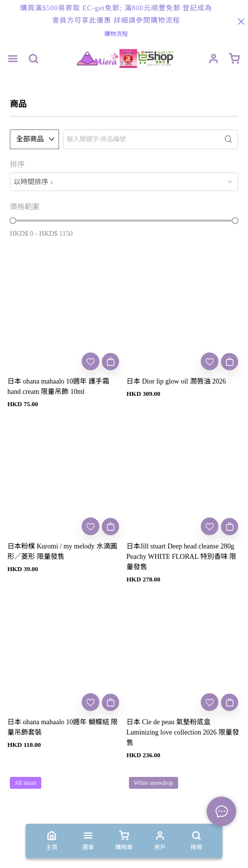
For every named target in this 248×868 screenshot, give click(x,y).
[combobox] (124, 182)
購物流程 (116, 34)
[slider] (13, 221)
